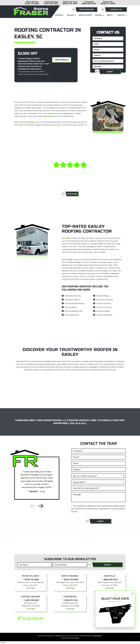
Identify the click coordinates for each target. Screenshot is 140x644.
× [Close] (133, 593)
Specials (99, 15)
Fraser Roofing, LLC (29, 122)
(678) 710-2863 (32, 4)
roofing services (49, 116)
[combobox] (108, 61)
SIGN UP (107, 565)
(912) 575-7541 (71, 600)
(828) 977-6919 (108, 4)
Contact (121, 15)
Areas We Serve (85, 15)
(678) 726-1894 (71, 580)
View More (72, 194)
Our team (66, 238)
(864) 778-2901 (70, 4)
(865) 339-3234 (89, 4)
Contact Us (116, 10)
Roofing (59, 15)
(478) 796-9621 (51, 4)
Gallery (71, 15)
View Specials (62, 60)
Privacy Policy (97, 636)
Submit (110, 72)
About (110, 15)
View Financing (87, 10)
